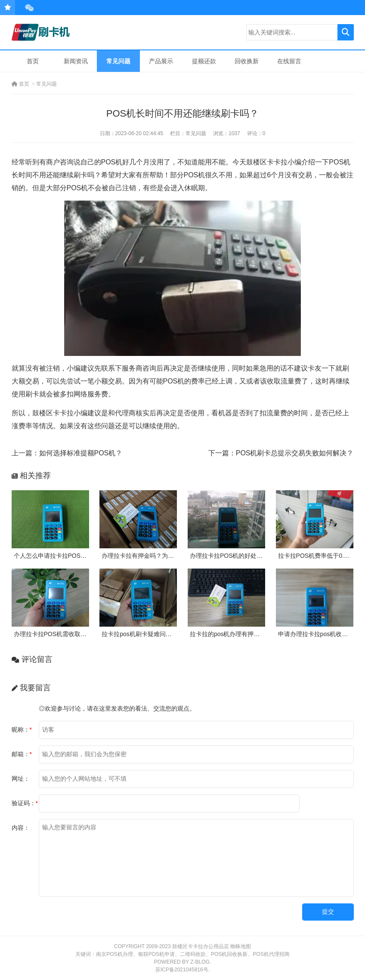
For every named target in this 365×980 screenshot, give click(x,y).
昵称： (22, 730)
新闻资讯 (76, 61)
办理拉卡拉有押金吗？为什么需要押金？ (156, 556)
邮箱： (22, 754)
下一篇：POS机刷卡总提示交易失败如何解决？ (281, 453)
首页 (33, 61)
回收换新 (247, 61)
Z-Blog (200, 962)
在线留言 (289, 61)
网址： (21, 779)
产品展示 (161, 61)
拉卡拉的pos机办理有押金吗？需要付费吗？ (249, 634)
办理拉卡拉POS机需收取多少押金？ (62, 634)
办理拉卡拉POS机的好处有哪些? (234, 556)
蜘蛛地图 (241, 946)
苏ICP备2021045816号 (182, 970)
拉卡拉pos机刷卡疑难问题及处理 (146, 634)
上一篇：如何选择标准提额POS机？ (67, 453)
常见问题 (118, 61)
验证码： (25, 803)
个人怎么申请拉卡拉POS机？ (53, 556)
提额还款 (204, 61)
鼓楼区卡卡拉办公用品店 (201, 946)
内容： (21, 828)
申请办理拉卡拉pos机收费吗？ (319, 634)
